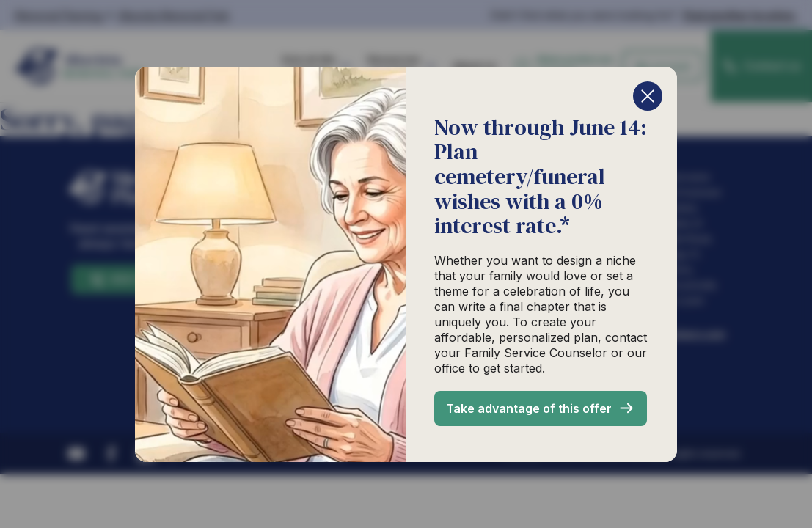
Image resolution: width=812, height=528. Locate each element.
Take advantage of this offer (529, 408)
